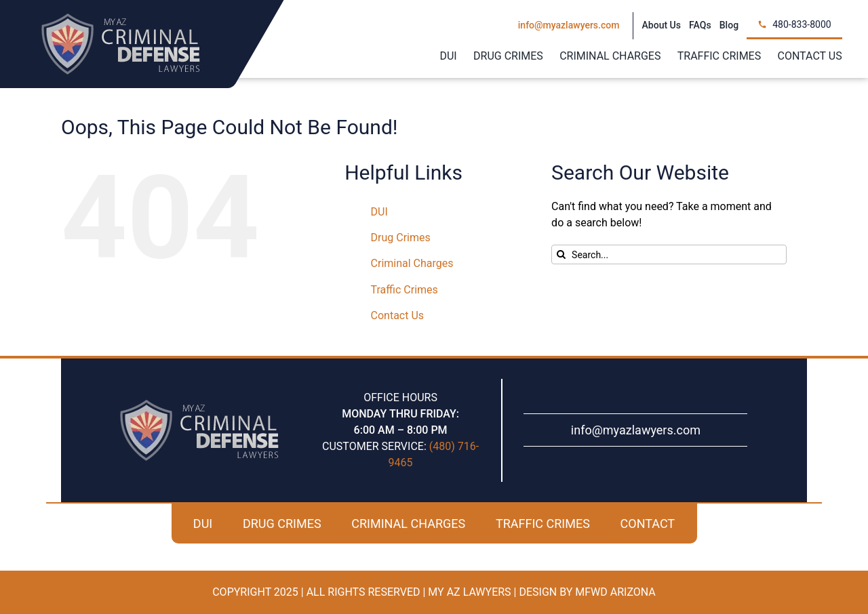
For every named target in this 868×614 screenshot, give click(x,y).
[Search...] (669, 254)
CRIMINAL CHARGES (408, 524)
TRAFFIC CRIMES (543, 524)
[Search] (561, 254)
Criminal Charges (412, 263)
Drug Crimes (401, 238)
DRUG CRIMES (282, 524)
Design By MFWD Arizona (587, 592)
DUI (379, 212)
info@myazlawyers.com (636, 430)
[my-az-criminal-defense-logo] (121, 19)
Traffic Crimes (405, 290)
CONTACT (648, 524)
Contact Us (398, 315)
